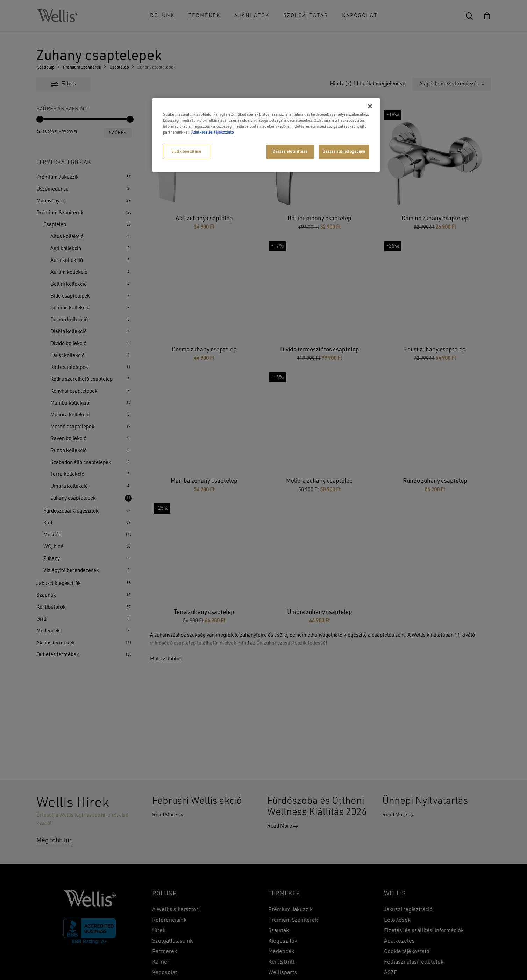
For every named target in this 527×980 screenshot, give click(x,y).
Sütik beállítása (186, 152)
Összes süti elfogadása (344, 152)
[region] (266, 135)
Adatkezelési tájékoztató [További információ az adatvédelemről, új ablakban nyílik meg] (212, 133)
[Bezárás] (370, 106)
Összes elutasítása (290, 152)
